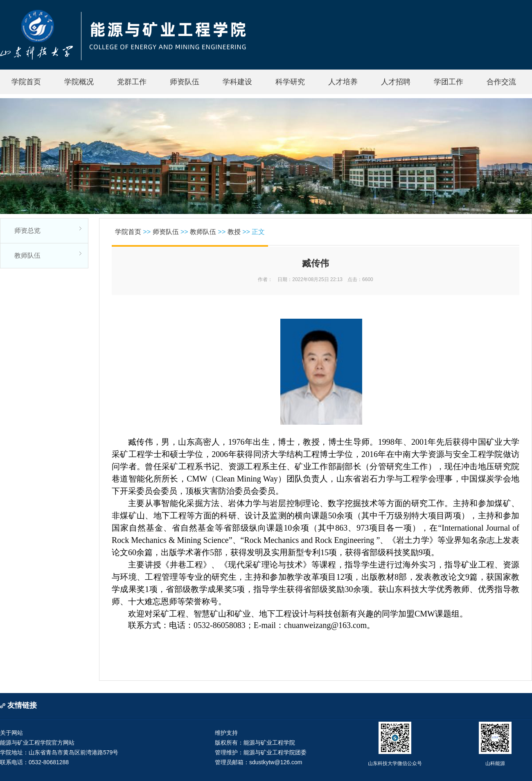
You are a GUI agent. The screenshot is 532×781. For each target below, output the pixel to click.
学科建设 (237, 82)
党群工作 (132, 82)
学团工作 (449, 82)
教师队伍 (27, 255)
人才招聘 (396, 82)
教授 (234, 232)
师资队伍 (185, 82)
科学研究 (290, 82)
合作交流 (501, 82)
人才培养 (343, 82)
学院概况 (79, 82)
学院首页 (26, 82)
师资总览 (27, 231)
